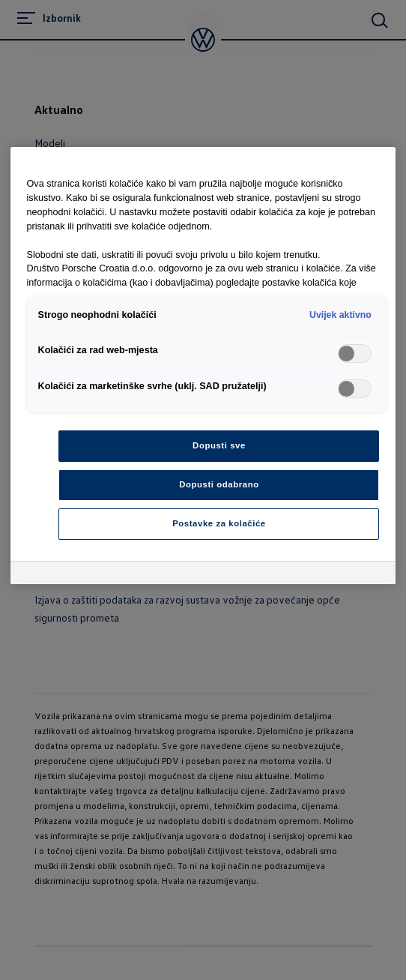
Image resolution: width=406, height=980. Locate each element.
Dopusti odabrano (219, 484)
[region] (203, 366)
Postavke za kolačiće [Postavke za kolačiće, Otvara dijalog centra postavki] (219, 523)
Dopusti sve (219, 445)
